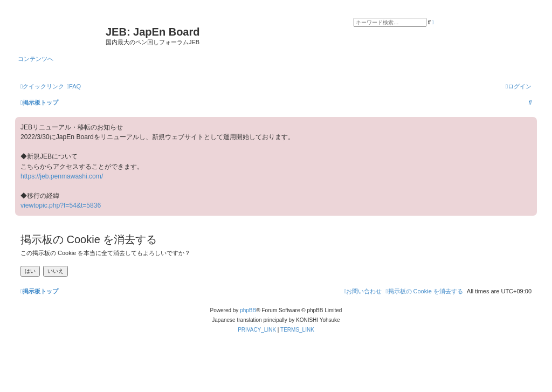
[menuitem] (74, 86)
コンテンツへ (36, 59)
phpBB (248, 310)
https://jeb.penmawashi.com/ (62, 176)
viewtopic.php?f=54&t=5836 (61, 205)
